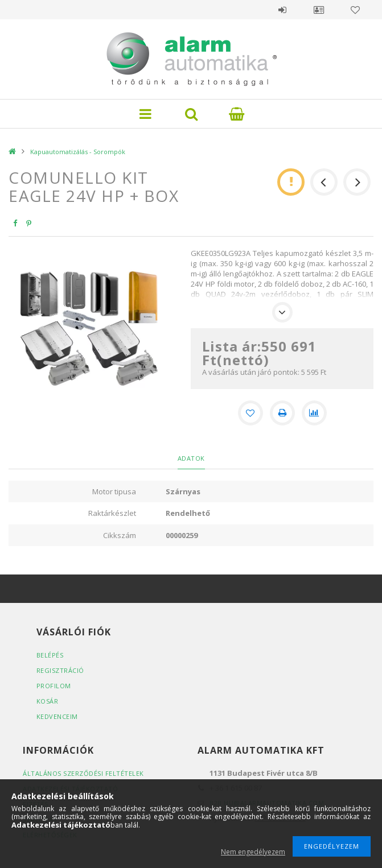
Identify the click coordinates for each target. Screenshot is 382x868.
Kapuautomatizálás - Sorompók (78, 152)
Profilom (54, 686)
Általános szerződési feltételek (83, 773)
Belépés (282, 10)
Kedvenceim (57, 716)
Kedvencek (355, 10)
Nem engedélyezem (253, 852)
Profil (319, 10)
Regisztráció (60, 670)
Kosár (48, 701)
